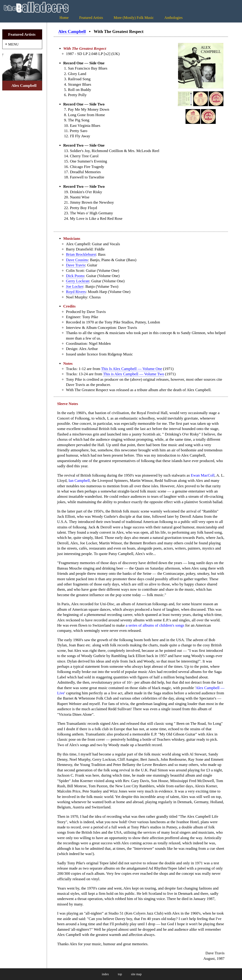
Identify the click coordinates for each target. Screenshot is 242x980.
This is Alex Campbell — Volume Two (133, 374)
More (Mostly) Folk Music (134, 18)
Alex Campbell (72, 31)
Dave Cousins (77, 260)
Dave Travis (76, 265)
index (105, 974)
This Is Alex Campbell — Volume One (132, 369)
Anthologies (174, 18)
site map (136, 974)
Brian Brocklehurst (81, 254)
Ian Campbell (79, 481)
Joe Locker (75, 286)
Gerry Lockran (78, 281)
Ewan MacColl (203, 475)
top (120, 974)
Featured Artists (91, 18)
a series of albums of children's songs (155, 625)
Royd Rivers (76, 292)
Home (64, 18)
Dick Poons (75, 276)
